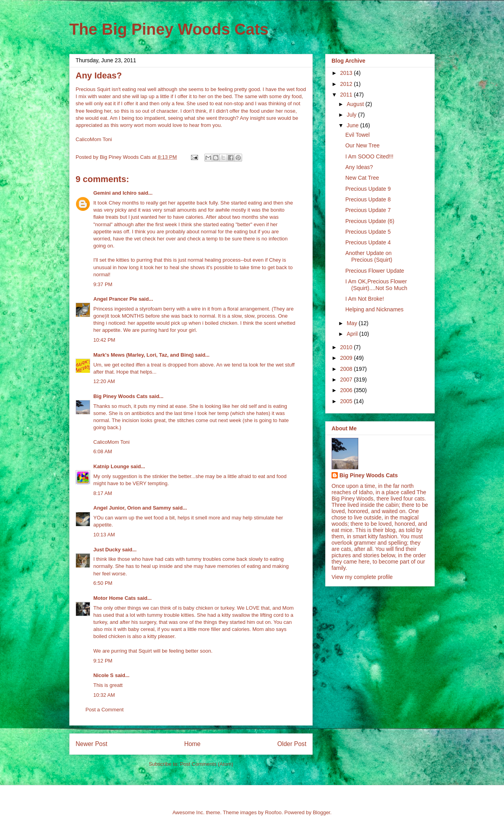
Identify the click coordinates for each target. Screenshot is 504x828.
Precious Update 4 (368, 242)
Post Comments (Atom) (207, 764)
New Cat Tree (362, 178)
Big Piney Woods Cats (120, 396)
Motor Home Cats (115, 598)
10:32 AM (104, 695)
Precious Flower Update (375, 271)
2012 (347, 84)
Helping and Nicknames (374, 309)
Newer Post (92, 744)
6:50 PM (103, 583)
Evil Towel (358, 135)
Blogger (321, 812)
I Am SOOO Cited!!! (369, 156)
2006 (347, 390)
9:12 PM (103, 661)
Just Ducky (107, 550)
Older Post (292, 744)
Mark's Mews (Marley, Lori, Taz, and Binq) (144, 355)
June (353, 125)
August (356, 104)
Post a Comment (105, 710)
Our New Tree (362, 145)
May (352, 323)
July (352, 115)
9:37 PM (103, 284)
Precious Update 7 (368, 210)
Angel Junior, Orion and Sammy (132, 508)
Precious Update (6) (370, 221)
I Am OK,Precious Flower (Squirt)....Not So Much (376, 285)
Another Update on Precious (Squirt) (369, 256)
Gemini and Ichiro (115, 193)
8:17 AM (103, 493)
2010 (347, 347)
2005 (347, 401)
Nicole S (103, 675)
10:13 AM (104, 535)
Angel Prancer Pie (115, 299)
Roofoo (273, 812)
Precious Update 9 (368, 189)
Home (193, 744)
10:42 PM (104, 340)
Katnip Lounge (111, 466)
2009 (347, 358)
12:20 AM (104, 381)
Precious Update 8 (368, 199)
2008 (347, 369)
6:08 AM (103, 451)
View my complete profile (362, 577)
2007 (347, 380)
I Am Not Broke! (365, 299)
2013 (347, 73)
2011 (347, 95)
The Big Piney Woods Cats (169, 29)
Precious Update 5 (368, 232)
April (353, 334)
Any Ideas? (359, 167)
